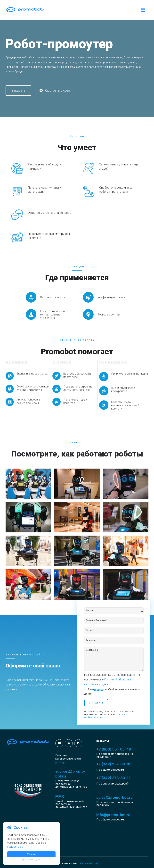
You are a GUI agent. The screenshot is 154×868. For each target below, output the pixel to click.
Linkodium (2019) (89, 864)
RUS (58, 763)
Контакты (103, 741)
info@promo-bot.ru (113, 815)
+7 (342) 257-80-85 (114, 764)
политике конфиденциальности (105, 716)
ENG (63, 763)
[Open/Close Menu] (143, 10)
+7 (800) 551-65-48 (114, 749)
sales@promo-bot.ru (114, 797)
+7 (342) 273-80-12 (113, 778)
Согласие (99, 689)
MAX (60, 796)
